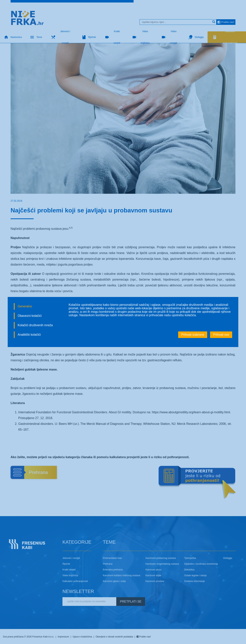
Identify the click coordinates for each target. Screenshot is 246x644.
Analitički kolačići (29, 335)
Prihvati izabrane (193, 335)
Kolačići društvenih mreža (35, 325)
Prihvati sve (221, 335)
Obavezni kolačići (30, 316)
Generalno (25, 306)
